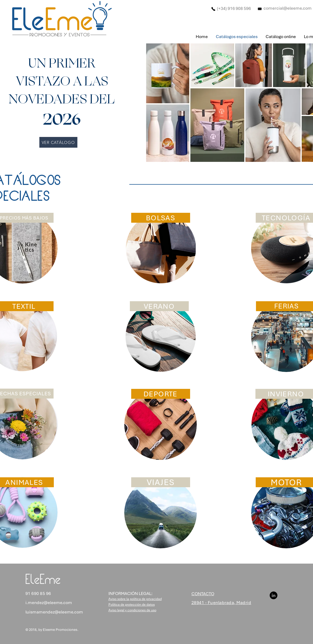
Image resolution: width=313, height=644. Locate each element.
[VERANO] (159, 306)
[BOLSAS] (161, 218)
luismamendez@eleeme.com (54, 612)
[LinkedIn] (274, 595)
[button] (135, 599)
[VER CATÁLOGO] (58, 142)
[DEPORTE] (161, 394)
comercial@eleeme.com (288, 8)
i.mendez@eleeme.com (49, 603)
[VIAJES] (161, 482)
